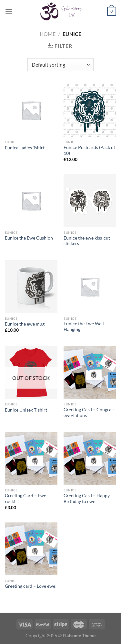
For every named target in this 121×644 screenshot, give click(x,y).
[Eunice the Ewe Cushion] (31, 201)
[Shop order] (60, 65)
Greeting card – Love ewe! (31, 586)
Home (48, 34)
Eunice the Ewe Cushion (29, 238)
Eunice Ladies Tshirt (25, 148)
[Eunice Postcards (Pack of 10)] (90, 110)
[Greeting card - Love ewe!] (31, 549)
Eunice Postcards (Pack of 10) (89, 150)
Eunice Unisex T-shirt (26, 410)
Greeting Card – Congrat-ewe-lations (89, 413)
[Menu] (9, 11)
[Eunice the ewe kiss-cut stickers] (90, 201)
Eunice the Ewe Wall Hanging (84, 327)
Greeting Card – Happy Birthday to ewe (87, 499)
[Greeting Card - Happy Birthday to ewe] (90, 459)
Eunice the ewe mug (25, 324)
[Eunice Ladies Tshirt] (31, 110)
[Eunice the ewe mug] (31, 287)
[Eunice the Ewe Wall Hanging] (90, 287)
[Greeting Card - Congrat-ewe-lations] (90, 373)
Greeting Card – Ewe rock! (25, 499)
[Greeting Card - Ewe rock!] (31, 459)
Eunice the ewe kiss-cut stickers (87, 241)
